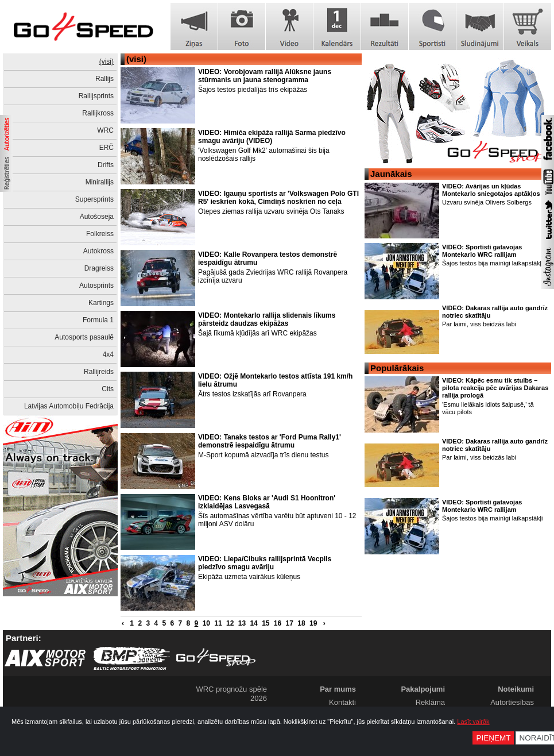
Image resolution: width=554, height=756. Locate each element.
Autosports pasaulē (84, 337)
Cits (108, 389)
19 (313, 623)
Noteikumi (516, 689)
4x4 (108, 354)
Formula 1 (98, 320)
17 (290, 623)
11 (218, 623)
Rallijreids (99, 372)
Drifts (106, 165)
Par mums (338, 689)
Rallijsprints (96, 96)
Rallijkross (98, 113)
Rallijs (104, 79)
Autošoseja (97, 217)
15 (266, 623)
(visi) (106, 61)
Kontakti (342, 702)
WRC (105, 130)
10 (206, 623)
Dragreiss (99, 268)
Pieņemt (493, 738)
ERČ (106, 148)
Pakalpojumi (423, 689)
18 (301, 623)
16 (278, 623)
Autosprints (96, 286)
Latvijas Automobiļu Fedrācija (69, 406)
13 (242, 623)
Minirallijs (100, 182)
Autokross (98, 251)
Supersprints (94, 199)
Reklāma (430, 702)
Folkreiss (100, 234)
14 (253, 623)
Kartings (101, 303)
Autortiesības (512, 702)
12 (230, 623)
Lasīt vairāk (473, 722)
